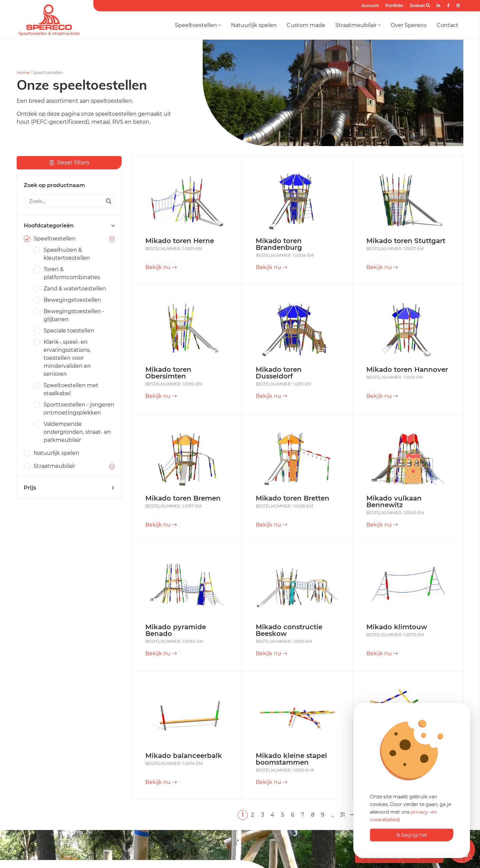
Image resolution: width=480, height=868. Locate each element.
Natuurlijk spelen (254, 25)
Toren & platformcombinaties (72, 273)
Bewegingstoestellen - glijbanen (74, 315)
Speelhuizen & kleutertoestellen (67, 254)
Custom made (306, 25)
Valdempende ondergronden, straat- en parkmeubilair (77, 432)
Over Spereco (409, 25)
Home (23, 73)
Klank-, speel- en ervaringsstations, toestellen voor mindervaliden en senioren (67, 358)
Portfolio (394, 6)
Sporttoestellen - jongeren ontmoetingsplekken (79, 409)
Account (370, 6)
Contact (447, 25)
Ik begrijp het (412, 835)
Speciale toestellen (69, 331)
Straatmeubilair (358, 25)
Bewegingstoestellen (72, 300)
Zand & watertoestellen (75, 289)
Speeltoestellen (198, 25)
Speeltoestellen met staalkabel (71, 389)
